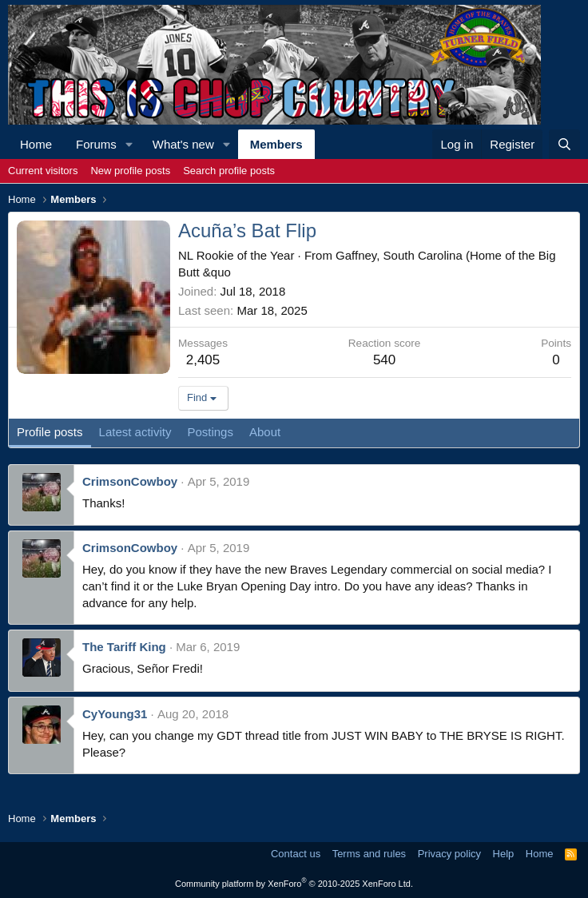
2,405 (203, 360)
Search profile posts (229, 171)
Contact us (296, 854)
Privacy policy (449, 854)
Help (504, 854)
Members (276, 144)
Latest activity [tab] (135, 432)
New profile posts (130, 171)
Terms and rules (369, 854)
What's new (183, 144)
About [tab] (265, 432)
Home (36, 144)
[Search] (564, 144)
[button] (129, 144)
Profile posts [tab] (50, 432)
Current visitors (43, 171)
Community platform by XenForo (294, 884)
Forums (96, 144)
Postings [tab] (210, 432)
